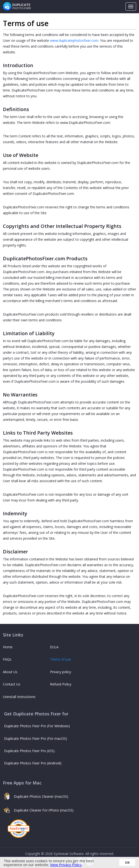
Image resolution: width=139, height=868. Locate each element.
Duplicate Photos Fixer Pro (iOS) (29, 751)
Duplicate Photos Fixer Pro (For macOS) (36, 738)
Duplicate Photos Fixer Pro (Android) (33, 763)
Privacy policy (61, 672)
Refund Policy (61, 684)
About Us (10, 672)
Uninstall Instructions (19, 697)
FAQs (7, 659)
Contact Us (12, 684)
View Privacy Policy (66, 865)
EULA (54, 647)
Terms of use (61, 659)
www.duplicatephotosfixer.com (74, 40)
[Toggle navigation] (131, 7)
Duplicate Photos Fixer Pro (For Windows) (37, 726)
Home (8, 647)
